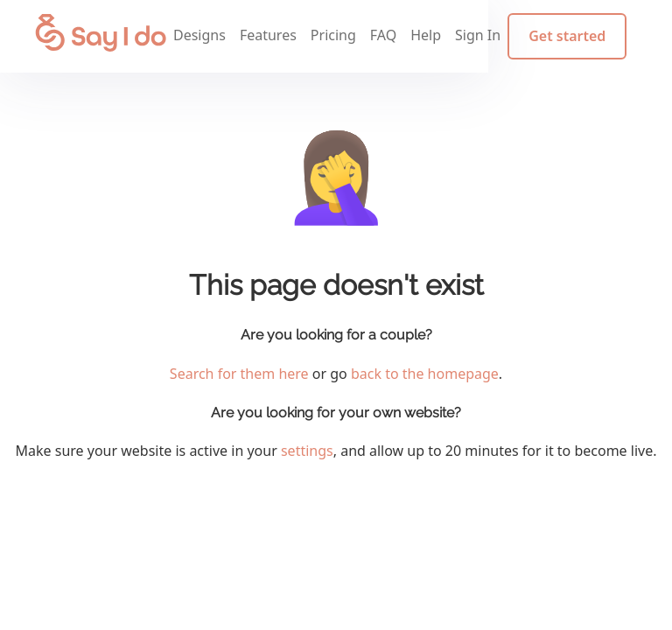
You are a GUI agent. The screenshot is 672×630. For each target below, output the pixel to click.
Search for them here (239, 374)
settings (307, 451)
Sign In (488, 39)
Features (279, 39)
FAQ (393, 39)
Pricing (343, 39)
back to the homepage (425, 374)
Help (436, 39)
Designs (210, 39)
